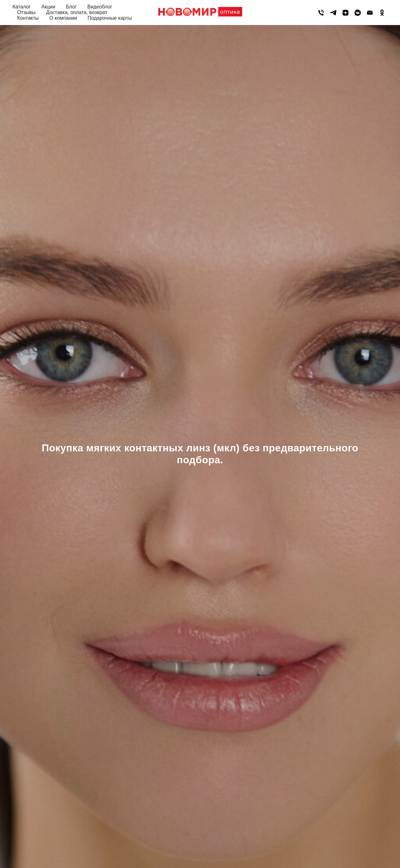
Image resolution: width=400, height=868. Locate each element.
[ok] (382, 13)
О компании (63, 18)
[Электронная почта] (370, 13)
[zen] (345, 13)
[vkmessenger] (358, 13)
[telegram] (333, 13)
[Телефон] (321, 13)
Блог (71, 7)
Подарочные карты (110, 18)
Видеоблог (100, 7)
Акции (48, 7)
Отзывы (26, 12)
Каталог (22, 7)
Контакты (28, 18)
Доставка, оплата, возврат (77, 12)
